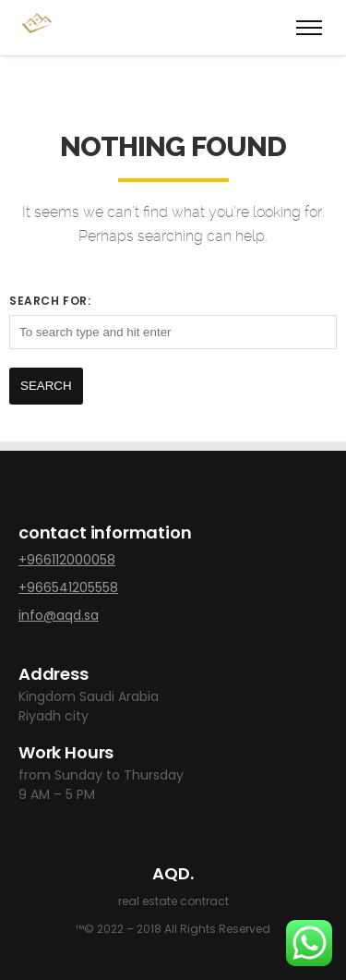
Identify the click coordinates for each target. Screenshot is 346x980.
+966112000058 (67, 560)
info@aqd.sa (59, 615)
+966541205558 (68, 587)
